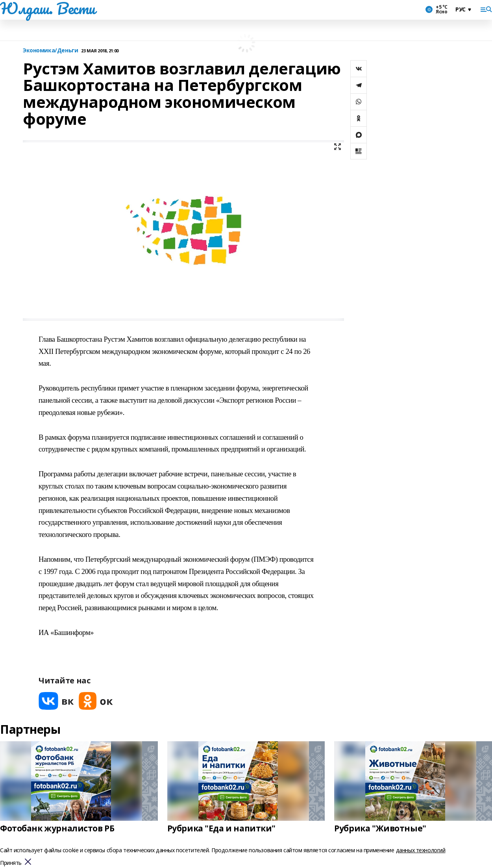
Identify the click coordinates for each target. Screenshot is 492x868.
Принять (11, 863)
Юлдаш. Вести (48, 8)
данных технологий (421, 850)
